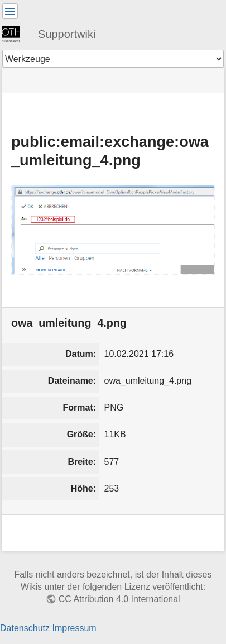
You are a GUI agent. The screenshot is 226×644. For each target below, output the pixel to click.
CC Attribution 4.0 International (119, 599)
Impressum (74, 628)
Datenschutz (25, 628)
